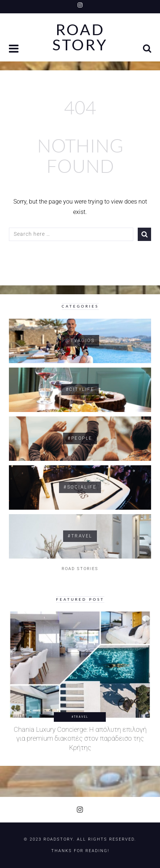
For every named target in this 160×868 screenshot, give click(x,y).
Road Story (80, 37)
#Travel (80, 717)
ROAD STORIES (80, 569)
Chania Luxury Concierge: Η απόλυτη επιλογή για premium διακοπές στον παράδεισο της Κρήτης (80, 739)
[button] (14, 49)
